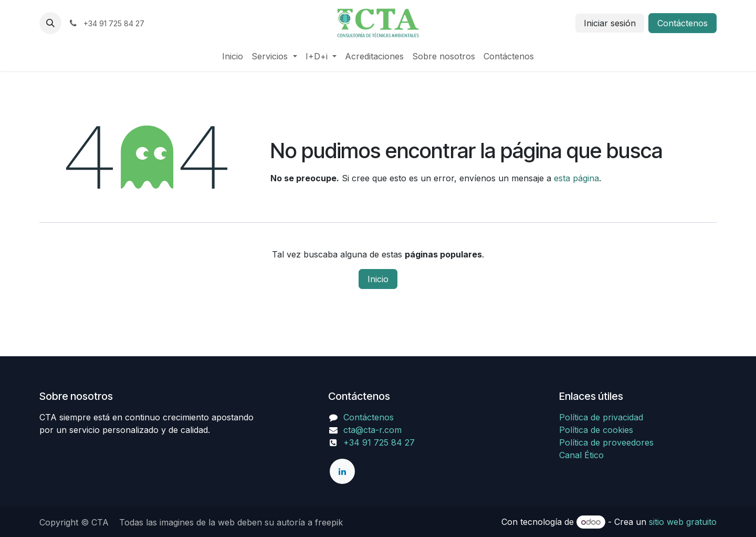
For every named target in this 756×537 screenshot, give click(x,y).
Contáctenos (682, 23)
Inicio (378, 279)
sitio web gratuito (683, 522)
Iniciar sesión (610, 23)
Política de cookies (596, 430)
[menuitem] (233, 56)
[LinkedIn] (342, 471)
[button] (50, 23)
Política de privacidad (601, 417)
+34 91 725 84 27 (371, 442)
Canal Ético (581, 455)
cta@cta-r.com (372, 430)
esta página (576, 178)
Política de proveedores (606, 442)
